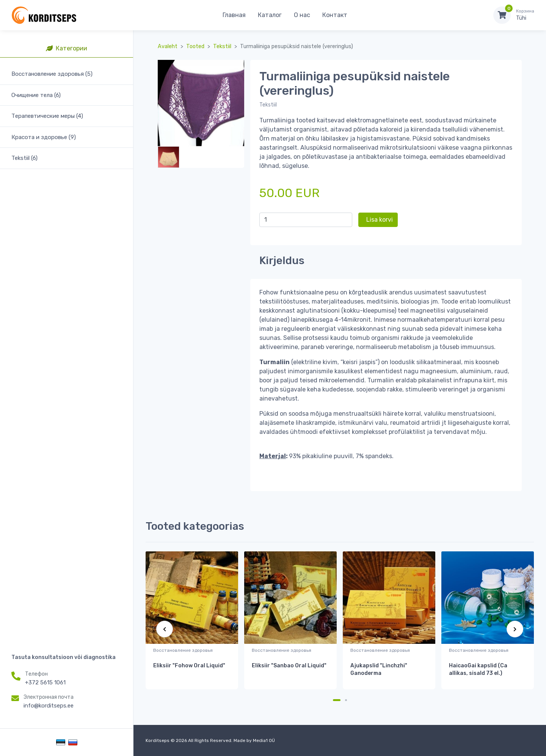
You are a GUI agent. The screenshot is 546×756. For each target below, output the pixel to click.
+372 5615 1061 (45, 682)
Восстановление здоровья (183, 650)
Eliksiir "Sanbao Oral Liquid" (289, 666)
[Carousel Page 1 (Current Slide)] (337, 700)
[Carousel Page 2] (346, 700)
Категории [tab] (67, 48)
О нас (302, 15)
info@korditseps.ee (49, 706)
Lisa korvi (380, 220)
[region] (67, 347)
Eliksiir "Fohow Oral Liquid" (189, 666)
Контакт (335, 15)
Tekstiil (222, 46)
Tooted (195, 46)
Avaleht (168, 46)
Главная (234, 15)
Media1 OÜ (264, 740)
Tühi (525, 15)
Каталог (270, 15)
